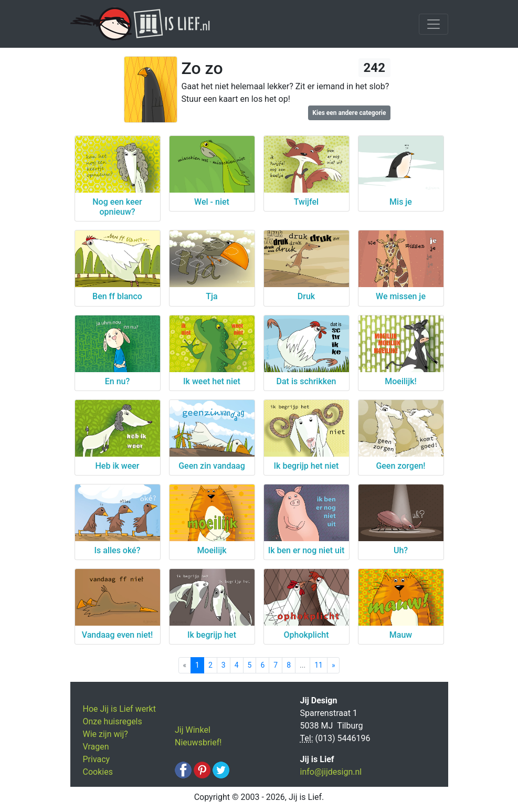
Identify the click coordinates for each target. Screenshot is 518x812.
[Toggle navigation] (434, 24)
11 (319, 665)
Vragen (96, 747)
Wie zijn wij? (105, 734)
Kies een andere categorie (349, 113)
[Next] (334, 665)
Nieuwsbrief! (198, 742)
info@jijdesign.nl (331, 772)
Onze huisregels (113, 721)
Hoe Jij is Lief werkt (119, 709)
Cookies (98, 772)
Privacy (97, 759)
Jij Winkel (193, 730)
